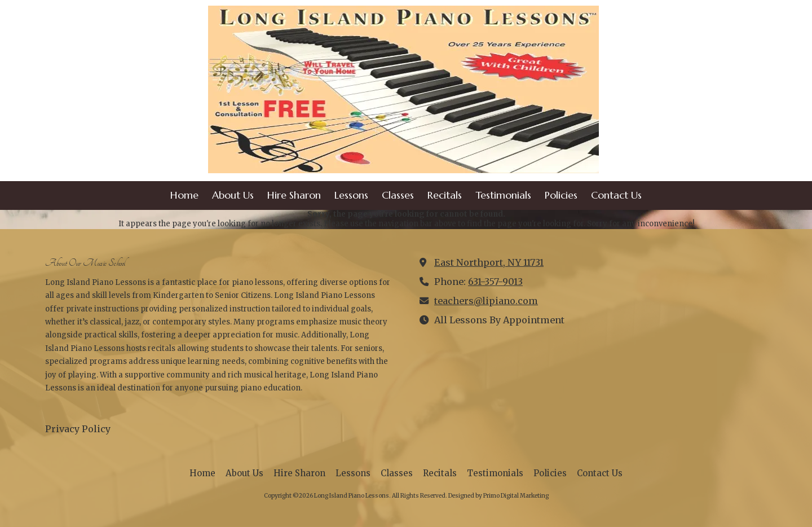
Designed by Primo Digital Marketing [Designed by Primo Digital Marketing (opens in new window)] (498, 496)
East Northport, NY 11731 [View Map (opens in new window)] (489, 262)
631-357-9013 (495, 282)
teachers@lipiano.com (486, 301)
